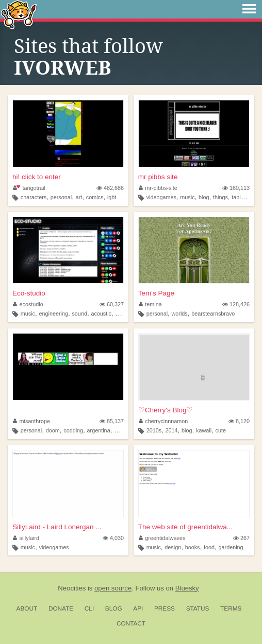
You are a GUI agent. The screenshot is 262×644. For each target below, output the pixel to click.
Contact (131, 623)
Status (198, 608)
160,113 (236, 188)
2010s (154, 430)
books (193, 547)
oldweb (123, 430)
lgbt (112, 197)
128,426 (236, 304)
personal (61, 197)
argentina (99, 430)
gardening (231, 547)
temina (150, 304)
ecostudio (28, 304)
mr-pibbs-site (158, 188)
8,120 (239, 421)
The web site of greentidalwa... (185, 527)
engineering (54, 314)
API (138, 608)
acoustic (101, 314)
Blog (114, 608)
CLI (89, 608)
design (173, 547)
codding (73, 430)
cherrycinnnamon (163, 421)
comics (95, 197)
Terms (231, 608)
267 (241, 538)
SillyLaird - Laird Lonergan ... (57, 527)
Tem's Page (156, 293)
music (187, 197)
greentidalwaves (162, 538)
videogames (161, 197)
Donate (61, 608)
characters (34, 197)
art (79, 197)
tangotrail (29, 188)
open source (113, 588)
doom (53, 430)
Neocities (72, 588)
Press (165, 608)
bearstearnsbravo (213, 314)
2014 (172, 430)
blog (204, 197)
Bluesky (187, 588)
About (27, 608)
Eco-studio (29, 293)
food (209, 547)
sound (79, 314)
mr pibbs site (158, 177)
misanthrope (31, 421)
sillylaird (26, 538)
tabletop (241, 197)
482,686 (110, 188)
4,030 (113, 538)
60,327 (112, 304)
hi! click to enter (37, 177)
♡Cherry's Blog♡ (166, 410)
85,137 (112, 421)
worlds (180, 314)
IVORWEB (63, 68)
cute (221, 430)
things (220, 197)
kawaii (204, 430)
